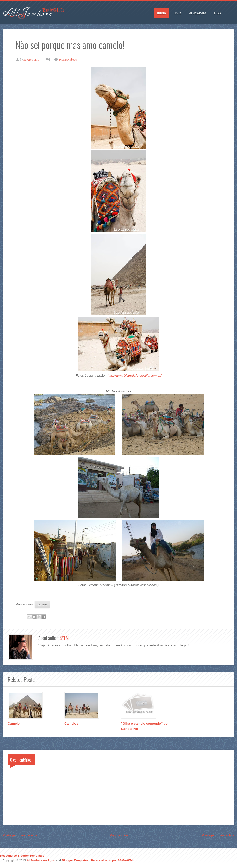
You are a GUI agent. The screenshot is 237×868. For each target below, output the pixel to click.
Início (161, 13)
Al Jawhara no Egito (41, 860)
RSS (217, 13)
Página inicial (120, 835)
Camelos (71, 724)
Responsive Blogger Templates (22, 855)
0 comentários (68, 60)
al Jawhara (198, 13)
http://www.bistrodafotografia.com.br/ (135, 375)
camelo (42, 604)
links (178, 13)
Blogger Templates (75, 860)
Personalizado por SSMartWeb (113, 860)
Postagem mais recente (20, 835)
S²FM (64, 638)
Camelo (14, 724)
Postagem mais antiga (218, 835)
